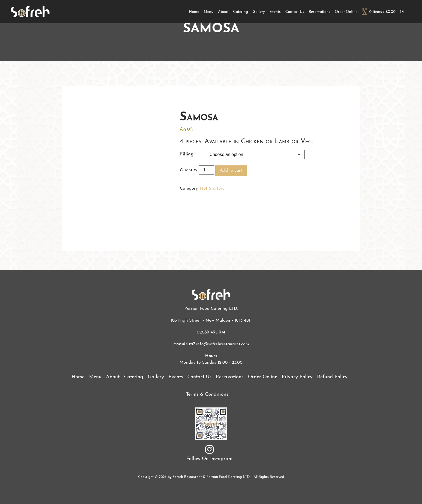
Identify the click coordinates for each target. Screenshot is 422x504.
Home (194, 12)
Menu (209, 12)
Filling (187, 154)
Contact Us (295, 12)
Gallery (259, 12)
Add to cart (231, 171)
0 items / (379, 12)
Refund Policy (332, 377)
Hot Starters (212, 189)
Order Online (346, 12)
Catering (240, 12)
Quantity (189, 170)
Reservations (319, 12)
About (223, 12)
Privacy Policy (297, 377)
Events (275, 12)
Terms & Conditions (207, 394)
